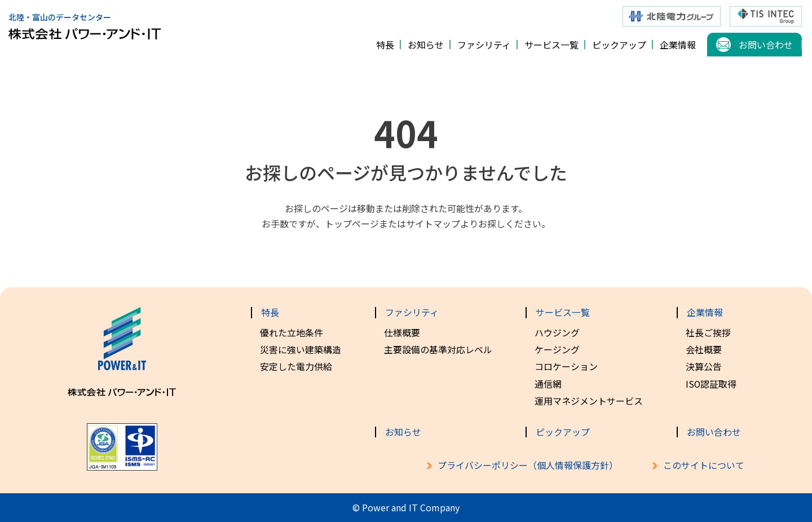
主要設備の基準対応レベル (438, 349)
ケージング (557, 349)
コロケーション (566, 366)
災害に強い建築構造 (301, 349)
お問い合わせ (766, 45)
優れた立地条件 (292, 332)
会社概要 (704, 349)
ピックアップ (619, 45)
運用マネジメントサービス (589, 401)
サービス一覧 (551, 45)
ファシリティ (484, 45)
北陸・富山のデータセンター (85, 22)
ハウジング (557, 332)
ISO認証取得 (711, 384)
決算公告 (704, 366)
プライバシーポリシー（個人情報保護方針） (528, 465)
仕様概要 (402, 332)
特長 (385, 45)
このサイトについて (704, 465)
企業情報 (678, 45)
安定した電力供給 (296, 366)
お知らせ (426, 45)
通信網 (548, 384)
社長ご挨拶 (708, 332)
